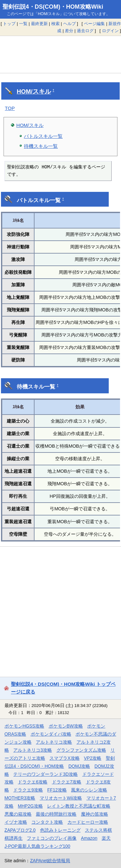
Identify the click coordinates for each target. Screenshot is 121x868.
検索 (55, 24)
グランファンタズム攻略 (81, 750)
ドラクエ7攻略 (67, 782)
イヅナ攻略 (16, 822)
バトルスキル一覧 (43, 136)
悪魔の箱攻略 (18, 814)
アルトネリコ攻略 (54, 742)
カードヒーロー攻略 (88, 822)
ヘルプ (70, 24)
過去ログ (85, 31)
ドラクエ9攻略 (28, 790)
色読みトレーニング (60, 830)
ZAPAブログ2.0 (20, 830)
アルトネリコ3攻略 (33, 750)
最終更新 (39, 24)
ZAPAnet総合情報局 (50, 861)
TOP (10, 108)
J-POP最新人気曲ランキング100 (37, 846)
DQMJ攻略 (79, 766)
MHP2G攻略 (30, 806)
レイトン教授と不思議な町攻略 (79, 806)
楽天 (106, 838)
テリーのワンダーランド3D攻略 (45, 774)
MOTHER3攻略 (20, 798)
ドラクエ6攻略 (33, 782)
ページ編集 (94, 24)
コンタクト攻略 (47, 822)
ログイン (110, 31)
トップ (9, 24)
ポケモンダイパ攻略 (51, 734)
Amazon (89, 838)
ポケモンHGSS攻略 (24, 726)
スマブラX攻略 (64, 758)
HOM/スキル (34, 91)
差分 (69, 31)
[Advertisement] (60, 54)
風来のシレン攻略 (89, 790)
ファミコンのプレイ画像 (52, 838)
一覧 (23, 24)
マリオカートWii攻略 (61, 798)
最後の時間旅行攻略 (56, 814)
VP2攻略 (93, 758)
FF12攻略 (57, 790)
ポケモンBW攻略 (66, 726)
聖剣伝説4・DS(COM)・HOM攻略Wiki (53, 7)
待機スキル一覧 (41, 146)
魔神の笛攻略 (95, 814)
